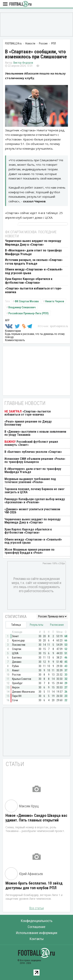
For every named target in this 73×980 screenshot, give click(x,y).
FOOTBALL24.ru (20, 4)
